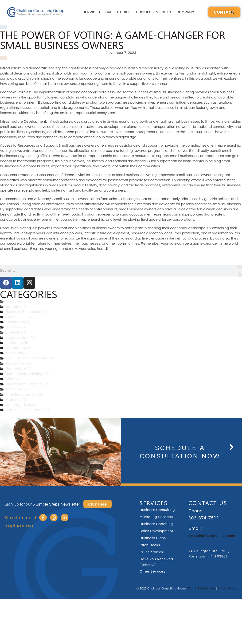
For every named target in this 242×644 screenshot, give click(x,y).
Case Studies (118, 12)
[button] (232, 12)
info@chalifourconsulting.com (212, 536)
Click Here (98, 504)
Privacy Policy (227, 589)
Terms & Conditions (202, 589)
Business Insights (154, 12)
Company (185, 12)
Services (91, 12)
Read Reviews (19, 526)
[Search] (240, 271)
